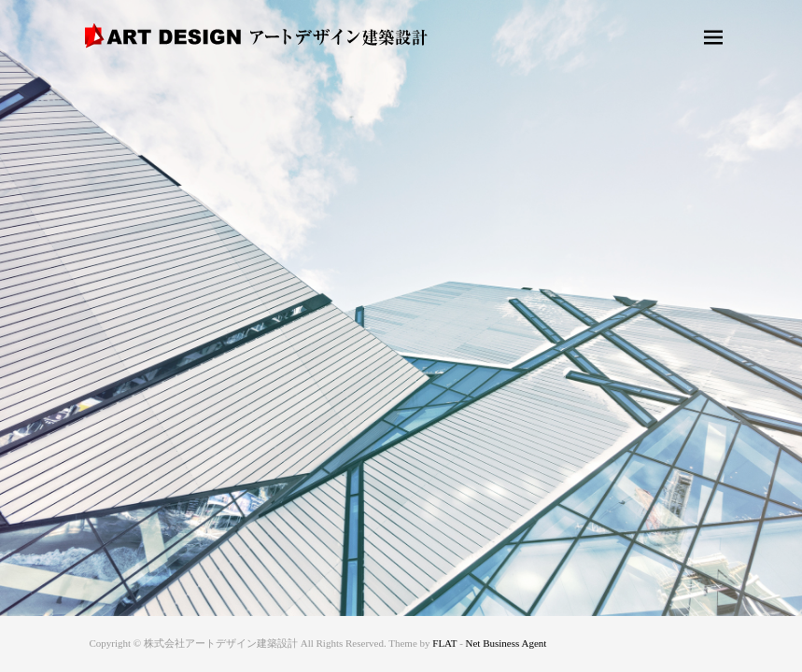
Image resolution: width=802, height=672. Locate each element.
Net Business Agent (507, 643)
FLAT (444, 643)
